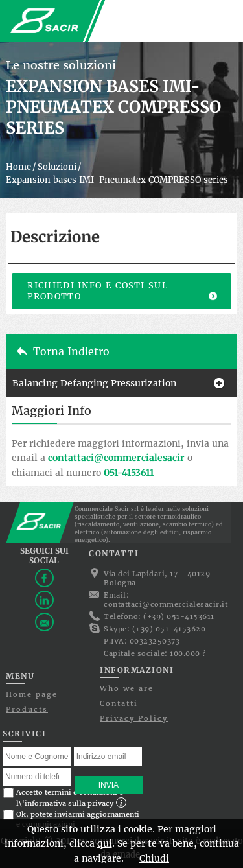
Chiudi (154, 858)
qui (105, 843)
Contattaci (44, 622)
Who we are (127, 688)
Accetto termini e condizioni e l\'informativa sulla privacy (65, 798)
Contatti (119, 703)
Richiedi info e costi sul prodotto (98, 291)
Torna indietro (71, 351)
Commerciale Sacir (45, 21)
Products (27, 709)
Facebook (44, 578)
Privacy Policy (134, 718)
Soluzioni (57, 167)
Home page (32, 694)
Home (18, 167)
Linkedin (44, 600)
